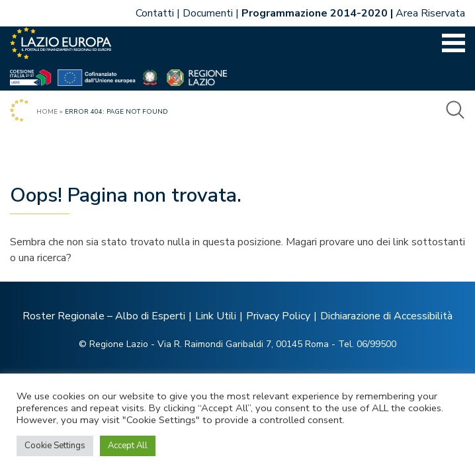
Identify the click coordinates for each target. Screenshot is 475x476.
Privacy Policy (278, 316)
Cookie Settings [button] (55, 446)
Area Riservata (430, 13)
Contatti (155, 13)
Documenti (208, 13)
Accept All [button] (128, 446)
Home (47, 112)
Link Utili (216, 316)
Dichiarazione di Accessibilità (386, 316)
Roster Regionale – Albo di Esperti (104, 316)
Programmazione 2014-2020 (315, 13)
